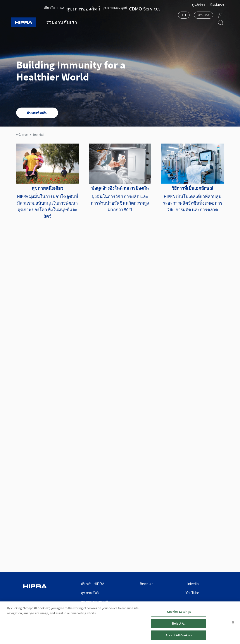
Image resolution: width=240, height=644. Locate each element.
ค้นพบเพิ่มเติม (37, 113)
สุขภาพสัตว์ (90, 593)
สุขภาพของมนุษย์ (106, 7)
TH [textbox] (173, 18)
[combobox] (173, 18)
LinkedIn (192, 584)
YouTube (192, 593)
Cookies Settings (179, 618)
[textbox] (193, 18)
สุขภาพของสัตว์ (81, 7)
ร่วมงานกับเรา (60, 20)
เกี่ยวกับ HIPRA (58, 7)
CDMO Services (131, 7)
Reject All (179, 630)
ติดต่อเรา (217, 7)
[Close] (233, 629)
